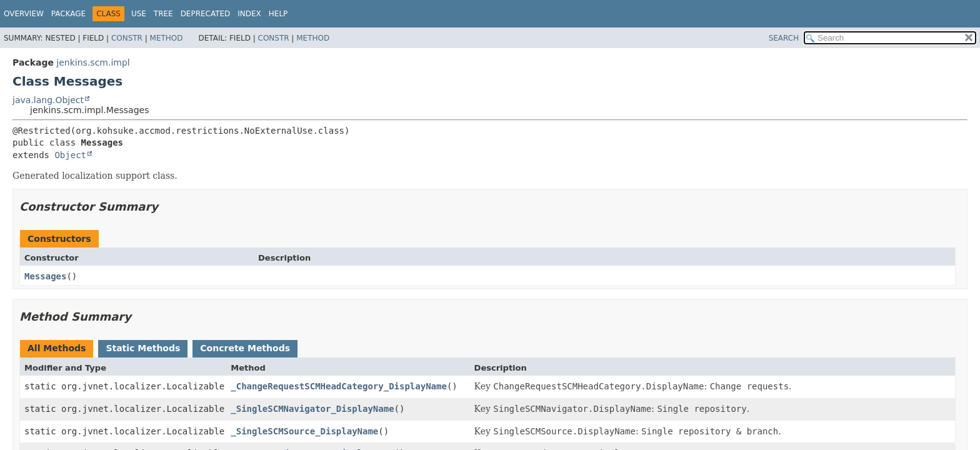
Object (70, 155)
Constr (127, 38)
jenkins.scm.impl (93, 62)
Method (167, 38)
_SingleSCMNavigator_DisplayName (312, 409)
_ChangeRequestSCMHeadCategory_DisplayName (339, 386)
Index (249, 14)
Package (68, 14)
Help (278, 14)
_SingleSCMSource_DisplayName (304, 431)
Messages (45, 276)
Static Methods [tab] (143, 348)
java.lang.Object (48, 100)
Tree (163, 14)
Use (139, 14)
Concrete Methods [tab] (245, 348)
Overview (24, 14)
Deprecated (206, 14)
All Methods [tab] (57, 348)
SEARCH (784, 38)
